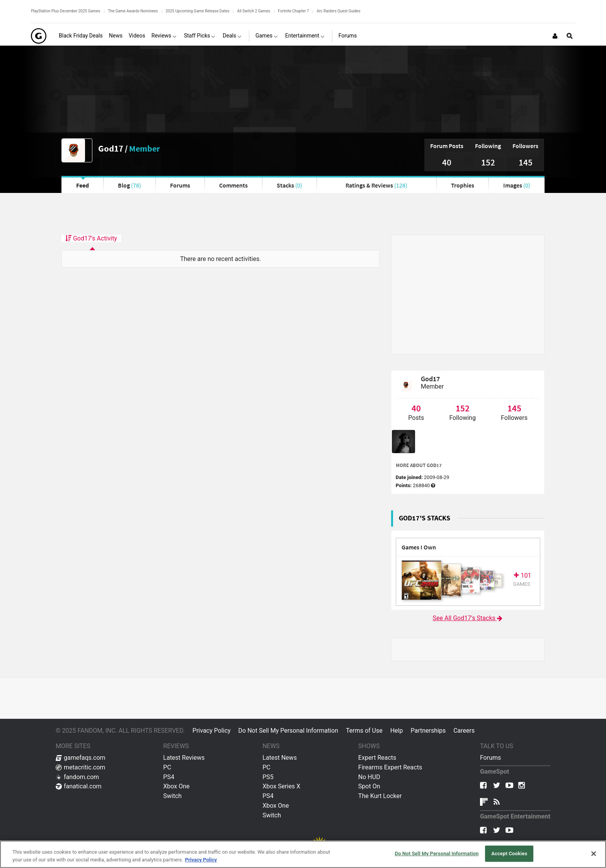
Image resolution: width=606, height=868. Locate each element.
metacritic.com (80, 767)
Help (397, 731)
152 (488, 162)
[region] (303, 854)
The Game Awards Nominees (133, 11)
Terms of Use (364, 731)
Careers (464, 731)
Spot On (369, 786)
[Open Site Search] (570, 36)
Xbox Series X (281, 786)
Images (517, 185)
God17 (111, 148)
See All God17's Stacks (468, 618)
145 (526, 162)
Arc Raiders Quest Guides (338, 11)
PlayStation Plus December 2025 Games (66, 11)
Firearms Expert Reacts (390, 767)
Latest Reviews (184, 758)
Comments (233, 185)
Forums (180, 185)
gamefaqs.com (81, 758)
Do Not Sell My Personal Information (288, 731)
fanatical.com (79, 786)
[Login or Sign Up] (555, 36)
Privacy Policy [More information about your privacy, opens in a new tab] (201, 860)
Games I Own (419, 547)
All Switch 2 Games (254, 11)
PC (167, 767)
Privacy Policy (212, 731)
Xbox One (176, 786)
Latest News (280, 758)
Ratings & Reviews (376, 185)
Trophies (463, 185)
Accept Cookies (509, 854)
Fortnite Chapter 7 (293, 11)
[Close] (594, 854)
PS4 (169, 777)
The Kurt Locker (380, 796)
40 (447, 162)
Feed (83, 185)
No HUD (369, 777)
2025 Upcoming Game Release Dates (198, 11)
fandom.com (77, 777)
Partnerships (428, 731)
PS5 (268, 777)
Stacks (289, 185)
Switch (172, 796)
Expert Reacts (377, 758)
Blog (129, 185)
